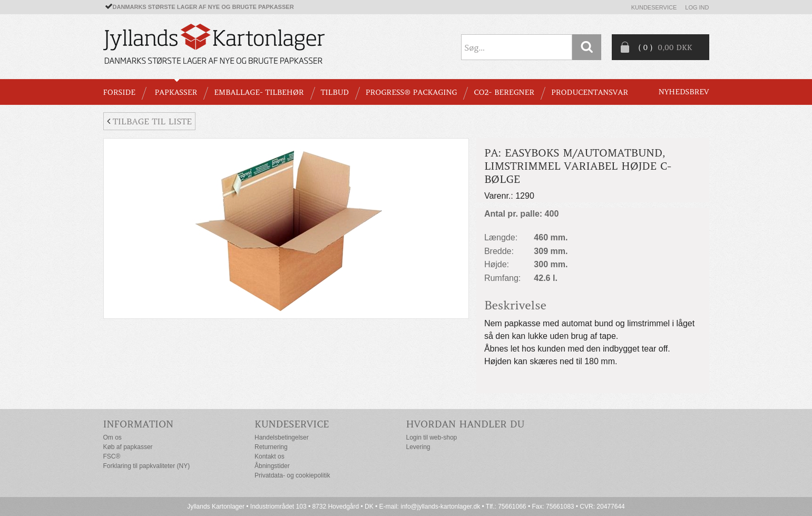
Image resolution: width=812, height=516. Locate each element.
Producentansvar (590, 92)
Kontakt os (270, 456)
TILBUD (335, 92)
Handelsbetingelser (282, 437)
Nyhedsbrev (684, 92)
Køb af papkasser (128, 447)
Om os (112, 437)
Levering (418, 447)
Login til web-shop (432, 437)
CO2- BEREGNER (504, 92)
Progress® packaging (412, 92)
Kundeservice (654, 7)
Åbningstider (272, 466)
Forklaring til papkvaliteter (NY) (147, 466)
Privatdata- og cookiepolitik (292, 475)
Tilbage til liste (149, 121)
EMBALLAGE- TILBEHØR (259, 92)
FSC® (112, 456)
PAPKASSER (176, 92)
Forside (119, 92)
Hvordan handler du (466, 424)
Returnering (271, 447)
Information (139, 424)
